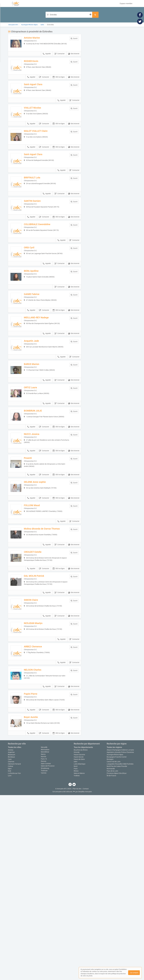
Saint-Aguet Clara (39, 97)
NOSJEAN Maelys (39, 777)
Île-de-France (111, 960)
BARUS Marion (38, 452)
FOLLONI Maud (38, 629)
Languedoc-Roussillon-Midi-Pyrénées (120, 949)
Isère (75, 946)
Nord (76, 951)
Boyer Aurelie (37, 896)
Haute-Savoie (79, 942)
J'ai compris (134, 973)
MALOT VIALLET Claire (42, 156)
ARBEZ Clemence (39, 807)
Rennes (44, 946)
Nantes (44, 941)
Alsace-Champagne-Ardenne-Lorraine (120, 935)
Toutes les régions (114, 932)
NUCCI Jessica (38, 541)
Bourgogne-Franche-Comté (117, 942)
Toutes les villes (15, 932)
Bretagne (110, 944)
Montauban (45, 934)
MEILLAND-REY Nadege (43, 393)
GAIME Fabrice (38, 363)
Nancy (43, 939)
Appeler (47, 60)
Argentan (11, 937)
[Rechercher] (95, 15)
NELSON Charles (39, 837)
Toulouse (44, 955)
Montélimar (45, 937)
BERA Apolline (38, 334)
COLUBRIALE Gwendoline (43, 274)
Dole (9, 956)
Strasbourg (45, 953)
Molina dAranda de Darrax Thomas (48, 659)
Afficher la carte (110, 63)
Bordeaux (11, 942)
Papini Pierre (37, 866)
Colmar (11, 951)
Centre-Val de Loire (114, 946)
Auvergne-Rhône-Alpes (115, 939)
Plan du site (77, 974)
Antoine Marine (38, 38)
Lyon (10, 960)
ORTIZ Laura (37, 481)
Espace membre (126, 4)
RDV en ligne (59, 90)
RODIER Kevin (37, 67)
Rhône (76, 956)
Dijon (10, 953)
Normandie (111, 953)
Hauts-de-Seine (79, 944)
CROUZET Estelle (39, 689)
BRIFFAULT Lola (38, 215)
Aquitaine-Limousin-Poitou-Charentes (120, 937)
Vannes (44, 958)
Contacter (59, 60)
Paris (76, 953)
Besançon (12, 939)
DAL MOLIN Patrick (40, 718)
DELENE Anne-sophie (41, 600)
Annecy (11, 935)
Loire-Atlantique (80, 949)
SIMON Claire (37, 748)
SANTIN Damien (39, 245)
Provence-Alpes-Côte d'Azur (117, 958)
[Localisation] (69, 15)
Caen (10, 944)
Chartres (11, 946)
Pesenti (34, 570)
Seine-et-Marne (79, 958)
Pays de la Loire (112, 956)
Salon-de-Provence (48, 951)
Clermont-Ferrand (14, 949)
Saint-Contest (46, 948)
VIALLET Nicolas (39, 127)
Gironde (77, 937)
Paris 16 (44, 944)
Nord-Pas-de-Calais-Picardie (117, 951)
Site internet (74, 60)
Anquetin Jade (38, 422)
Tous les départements (83, 932)
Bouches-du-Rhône (81, 935)
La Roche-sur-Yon (14, 958)
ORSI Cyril (35, 304)
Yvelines (77, 960)
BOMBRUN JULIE (39, 511)
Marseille (44, 932)
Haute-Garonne (79, 939)
